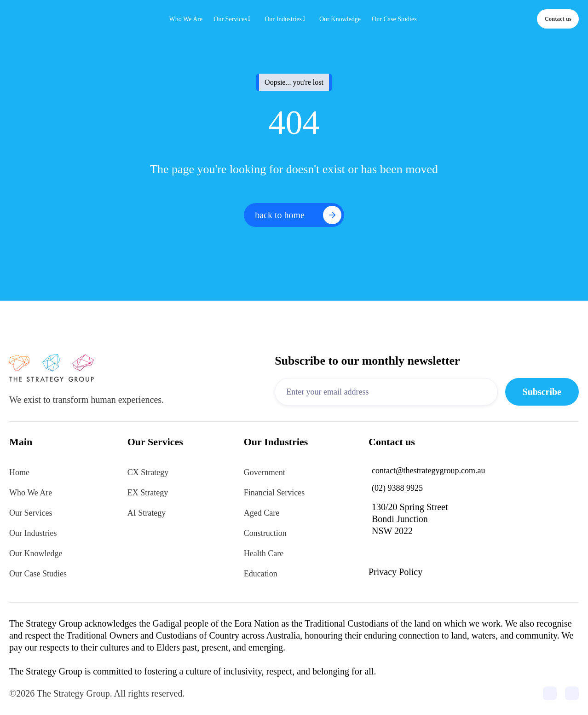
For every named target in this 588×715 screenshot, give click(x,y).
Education (261, 574)
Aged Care (262, 513)
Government (265, 472)
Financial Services (274, 493)
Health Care (264, 553)
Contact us (558, 19)
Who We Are (31, 493)
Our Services (31, 513)
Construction (265, 533)
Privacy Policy (395, 572)
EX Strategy (148, 493)
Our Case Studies (38, 574)
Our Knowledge (36, 553)
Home (19, 472)
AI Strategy (147, 513)
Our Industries (33, 533)
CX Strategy (148, 472)
